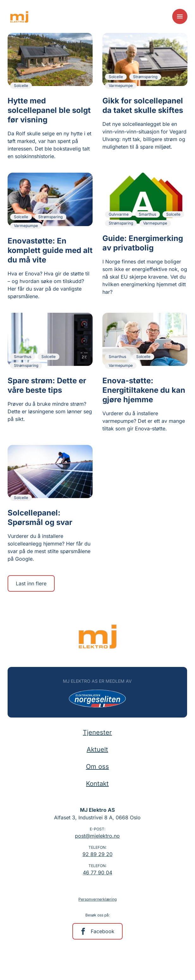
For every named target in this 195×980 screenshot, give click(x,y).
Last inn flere (31, 583)
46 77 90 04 (98, 872)
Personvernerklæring (98, 899)
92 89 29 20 (98, 854)
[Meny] (180, 16)
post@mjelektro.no (97, 836)
